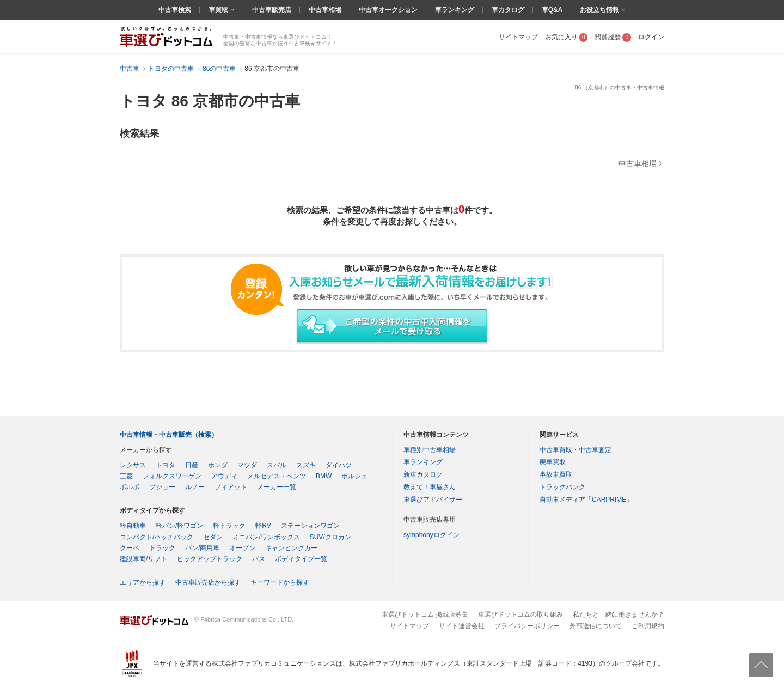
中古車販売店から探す (208, 582)
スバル (277, 465)
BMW (324, 476)
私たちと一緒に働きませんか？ (618, 614)
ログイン (651, 37)
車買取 (219, 10)
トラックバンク (562, 487)
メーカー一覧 (277, 487)
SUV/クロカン (330, 537)
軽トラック (229, 526)
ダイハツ (339, 465)
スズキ (306, 465)
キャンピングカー (291, 548)
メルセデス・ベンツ (277, 476)
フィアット (231, 487)
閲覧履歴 (613, 37)
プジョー (162, 487)
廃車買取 (553, 462)
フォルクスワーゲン (172, 476)
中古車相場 (325, 10)
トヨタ (166, 465)
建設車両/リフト (143, 559)
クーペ (130, 548)
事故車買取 (556, 474)
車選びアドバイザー (433, 500)
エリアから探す (143, 582)
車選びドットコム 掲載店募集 (425, 614)
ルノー (195, 487)
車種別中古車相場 (430, 450)
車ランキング (455, 10)
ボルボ (130, 487)
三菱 (126, 476)
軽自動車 (133, 526)
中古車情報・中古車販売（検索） (169, 435)
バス (259, 559)
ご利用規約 (648, 626)
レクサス (133, 465)
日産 (192, 465)
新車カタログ (423, 474)
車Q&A (552, 10)
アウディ (224, 476)
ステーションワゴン (310, 526)
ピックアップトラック (210, 559)
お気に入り (566, 37)
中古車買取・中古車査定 (575, 450)
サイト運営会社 (462, 626)
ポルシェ (354, 476)
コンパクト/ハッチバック (157, 537)
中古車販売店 (272, 10)
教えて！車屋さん (430, 487)
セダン (213, 537)
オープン (242, 548)
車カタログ (508, 10)
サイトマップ (518, 37)
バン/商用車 (202, 548)
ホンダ (218, 465)
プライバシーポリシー (527, 626)
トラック (162, 548)
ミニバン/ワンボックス (266, 537)
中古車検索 (175, 10)
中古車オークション (388, 10)
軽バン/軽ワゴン (179, 526)
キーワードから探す (280, 582)
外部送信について (596, 626)
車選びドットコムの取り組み (520, 614)
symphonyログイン (431, 535)
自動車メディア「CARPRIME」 (586, 500)
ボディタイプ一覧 (301, 559)
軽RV (263, 526)
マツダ (247, 465)
